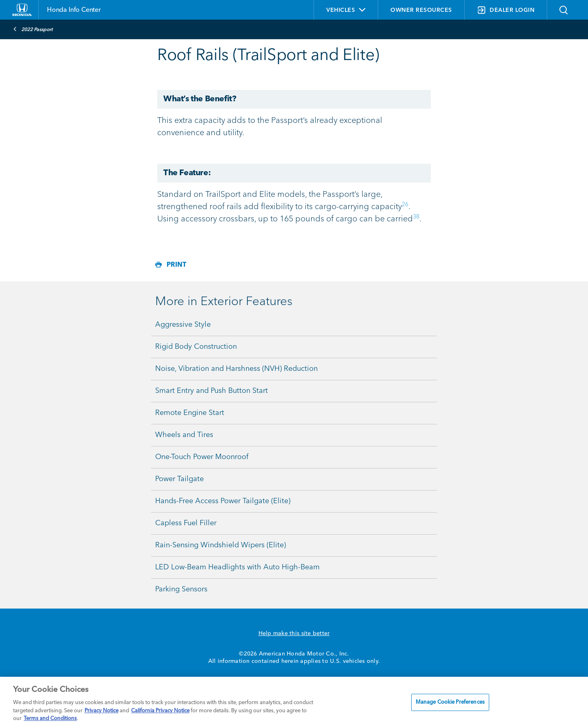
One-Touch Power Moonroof (202, 457)
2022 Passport (33, 29)
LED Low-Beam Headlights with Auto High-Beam (237, 567)
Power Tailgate (179, 479)
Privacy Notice (101, 711)
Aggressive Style (183, 325)
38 (416, 217)
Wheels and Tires (184, 435)
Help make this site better (294, 633)
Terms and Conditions (50, 719)
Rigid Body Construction (196, 347)
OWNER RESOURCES (421, 10)
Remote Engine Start (190, 413)
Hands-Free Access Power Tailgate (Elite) (223, 501)
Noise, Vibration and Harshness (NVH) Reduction (236, 369)
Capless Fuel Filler (186, 523)
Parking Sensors (181, 589)
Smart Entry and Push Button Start (212, 391)
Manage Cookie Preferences (450, 702)
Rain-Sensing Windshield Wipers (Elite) (220, 545)
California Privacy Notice (160, 711)
